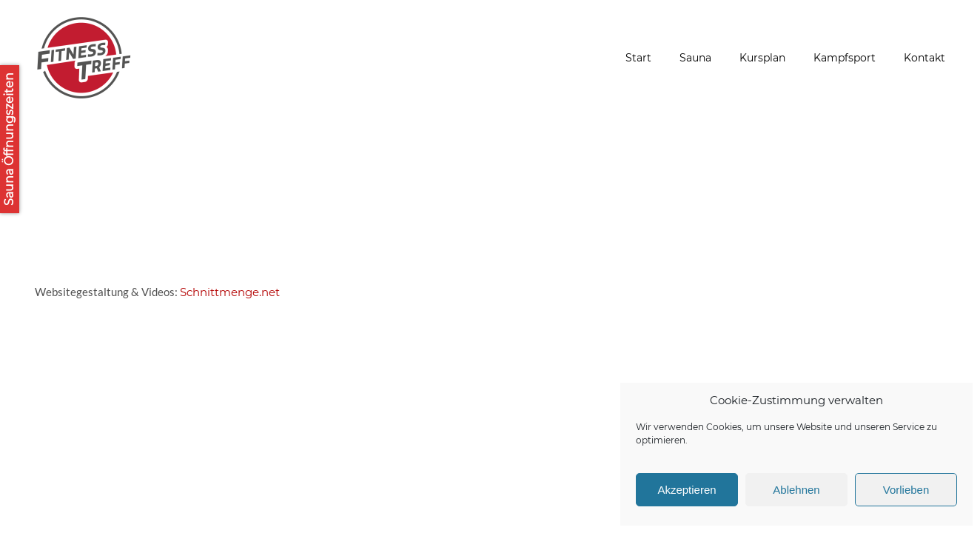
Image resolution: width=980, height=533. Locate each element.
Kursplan (762, 58)
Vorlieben (906, 490)
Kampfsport (845, 58)
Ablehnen (796, 490)
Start (638, 58)
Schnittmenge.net (230, 292)
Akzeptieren (687, 490)
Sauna (695, 58)
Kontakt (924, 58)
